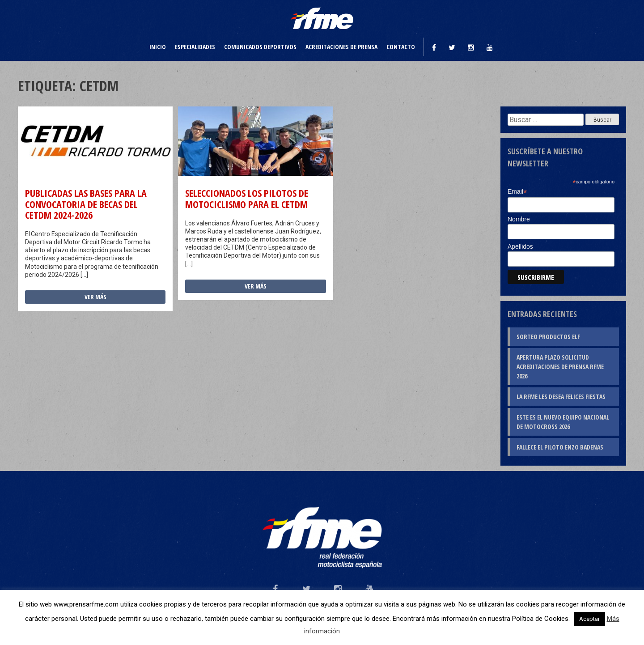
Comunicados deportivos (260, 47)
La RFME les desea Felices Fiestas (561, 397)
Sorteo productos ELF (548, 337)
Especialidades (195, 47)
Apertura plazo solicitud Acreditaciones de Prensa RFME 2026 (560, 367)
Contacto (401, 47)
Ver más (95, 297)
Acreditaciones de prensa (341, 47)
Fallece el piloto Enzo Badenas (560, 447)
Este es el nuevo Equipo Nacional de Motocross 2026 (563, 422)
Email (517, 192)
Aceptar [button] (589, 619)
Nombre (519, 219)
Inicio (158, 47)
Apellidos (520, 246)
